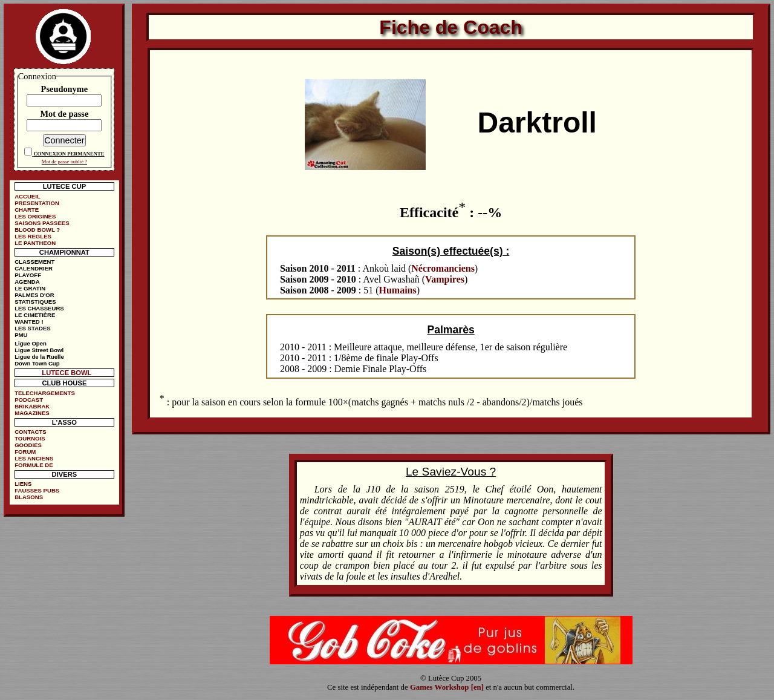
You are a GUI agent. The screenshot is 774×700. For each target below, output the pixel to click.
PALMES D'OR (34, 295)
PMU (21, 335)
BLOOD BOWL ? (37, 230)
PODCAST (29, 400)
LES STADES (33, 328)
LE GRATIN (30, 288)
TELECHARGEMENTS (45, 393)
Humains (398, 290)
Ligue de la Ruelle (39, 357)
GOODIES (28, 445)
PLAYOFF (28, 275)
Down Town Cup (37, 363)
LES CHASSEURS (39, 308)
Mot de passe (64, 114)
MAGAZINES (32, 413)
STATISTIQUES (35, 302)
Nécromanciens (443, 268)
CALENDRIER (34, 268)
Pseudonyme (65, 89)
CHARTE (27, 210)
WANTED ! (29, 322)
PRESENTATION (37, 203)
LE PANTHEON (35, 243)
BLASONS (29, 497)
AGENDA (27, 282)
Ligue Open (31, 343)
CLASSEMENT (34, 262)
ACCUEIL (28, 196)
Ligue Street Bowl (39, 350)
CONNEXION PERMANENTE (69, 154)
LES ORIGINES (35, 216)
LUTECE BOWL (67, 373)
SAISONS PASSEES (42, 223)
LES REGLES (33, 236)
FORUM (25, 452)
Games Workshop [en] (447, 687)
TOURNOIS (30, 438)
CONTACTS (31, 432)
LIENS (23, 484)
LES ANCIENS (34, 458)
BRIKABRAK (32, 406)
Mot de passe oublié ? (64, 162)
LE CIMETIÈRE (35, 315)
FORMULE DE (34, 465)
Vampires (445, 279)
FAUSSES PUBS (37, 490)
